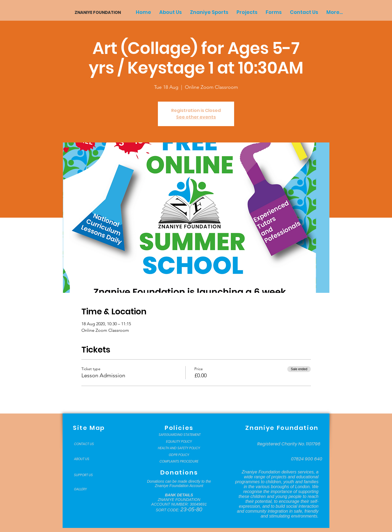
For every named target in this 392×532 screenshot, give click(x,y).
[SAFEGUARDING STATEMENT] (180, 435)
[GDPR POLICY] (179, 455)
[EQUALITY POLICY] (179, 442)
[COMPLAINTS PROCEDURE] (179, 461)
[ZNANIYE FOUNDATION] (96, 12)
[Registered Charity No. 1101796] (289, 444)
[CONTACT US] (88, 444)
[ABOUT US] (88, 459)
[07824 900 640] (307, 459)
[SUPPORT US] (88, 475)
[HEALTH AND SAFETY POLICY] (179, 448)
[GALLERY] (88, 489)
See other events (196, 117)
